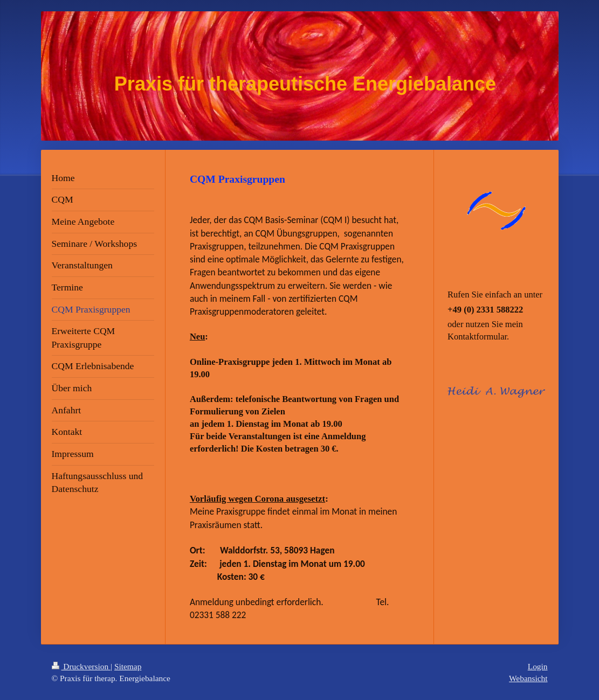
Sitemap (128, 666)
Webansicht (528, 678)
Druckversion (81, 666)
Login (538, 666)
